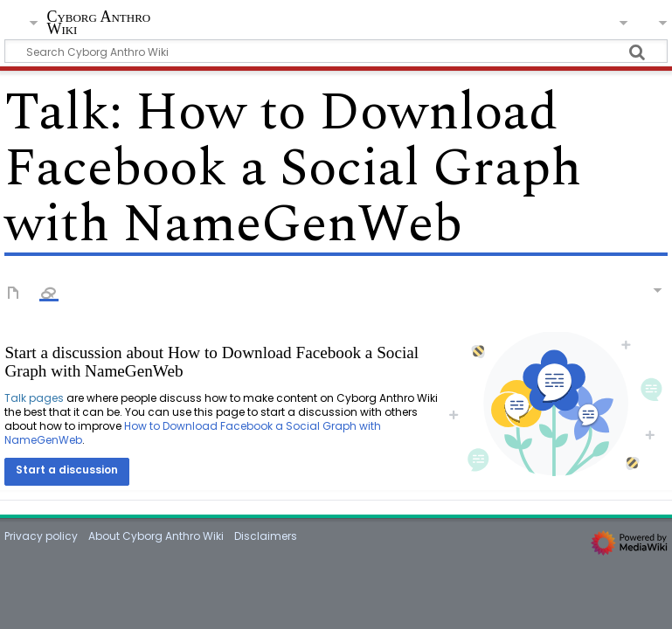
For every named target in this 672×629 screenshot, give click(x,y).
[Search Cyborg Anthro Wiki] (336, 51)
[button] (67, 472)
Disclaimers (266, 536)
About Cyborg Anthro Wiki (156, 536)
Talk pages (34, 398)
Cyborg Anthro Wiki (98, 23)
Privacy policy (41, 536)
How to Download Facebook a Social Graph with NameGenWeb (193, 433)
